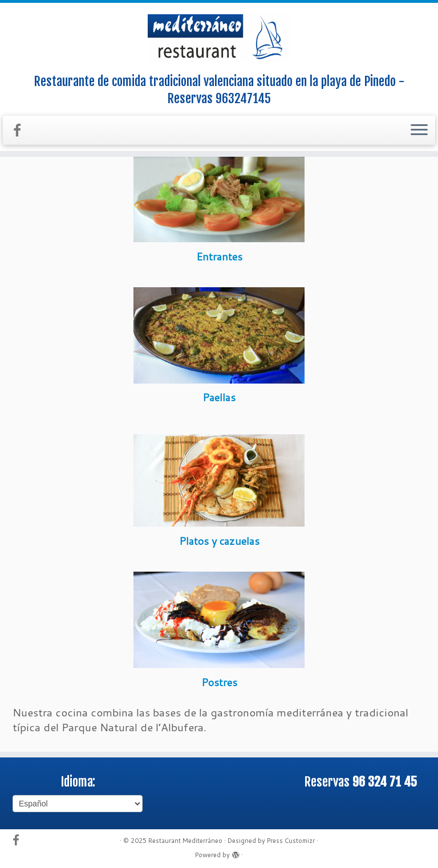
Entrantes (219, 256)
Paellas (219, 397)
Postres (219, 682)
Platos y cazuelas (219, 541)
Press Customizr (291, 841)
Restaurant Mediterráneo (185, 841)
